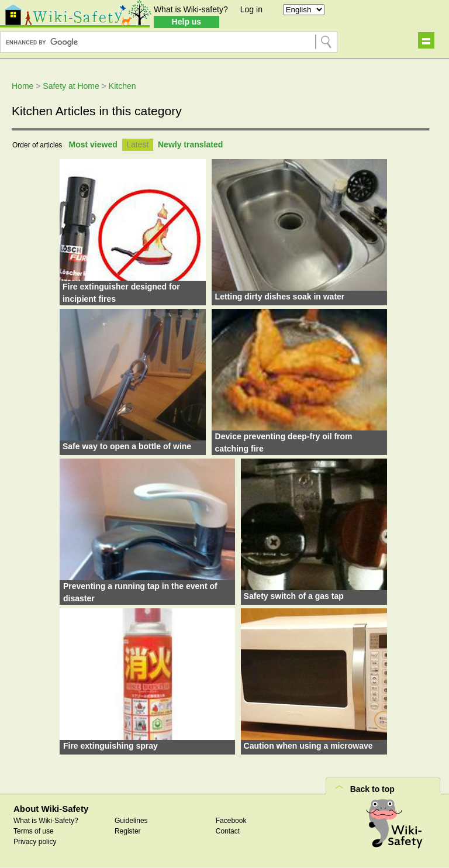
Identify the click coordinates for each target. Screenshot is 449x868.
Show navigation (426, 40)
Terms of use (34, 831)
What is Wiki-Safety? (46, 821)
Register (128, 831)
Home (23, 86)
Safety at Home (71, 86)
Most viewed (93, 144)
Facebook (231, 821)
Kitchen (122, 86)
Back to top (372, 789)
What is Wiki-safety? (191, 9)
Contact (228, 831)
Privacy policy (35, 842)
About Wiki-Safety (51, 809)
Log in (251, 9)
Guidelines (131, 821)
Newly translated (190, 144)
